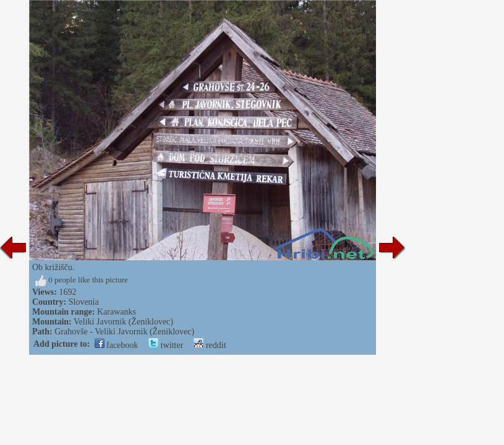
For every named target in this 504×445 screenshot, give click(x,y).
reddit (210, 345)
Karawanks (117, 312)
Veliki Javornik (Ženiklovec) (123, 322)
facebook (117, 345)
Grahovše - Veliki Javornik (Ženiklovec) (124, 332)
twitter (166, 345)
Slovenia (84, 302)
